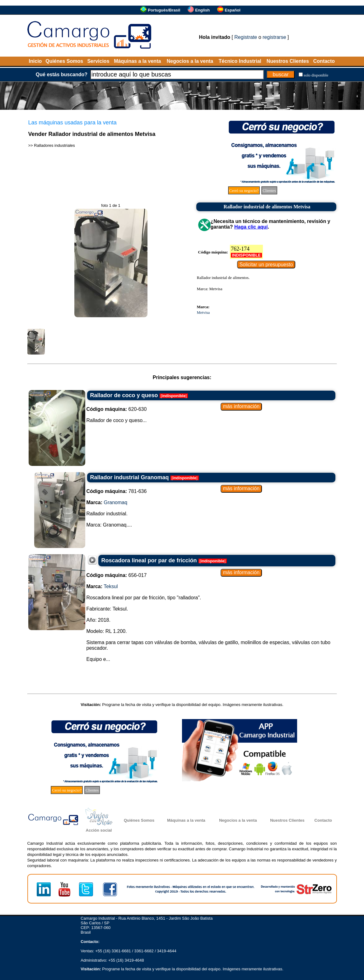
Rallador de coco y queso (124, 395)
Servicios (98, 61)
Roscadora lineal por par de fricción (149, 560)
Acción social (99, 830)
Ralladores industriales (54, 145)
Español (233, 10)
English (202, 10)
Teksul (111, 586)
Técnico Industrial (240, 61)
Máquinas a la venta (137, 61)
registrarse (274, 37)
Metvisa (203, 312)
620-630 (117, 409)
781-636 (117, 491)
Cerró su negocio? (244, 190)
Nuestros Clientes (288, 61)
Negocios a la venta (190, 61)
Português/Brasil (164, 10)
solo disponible (316, 75)
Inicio (35, 61)
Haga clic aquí (251, 227)
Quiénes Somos (64, 61)
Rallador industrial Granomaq (130, 477)
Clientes (269, 190)
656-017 (117, 575)
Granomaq (116, 502)
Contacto (324, 61)
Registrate (246, 37)
